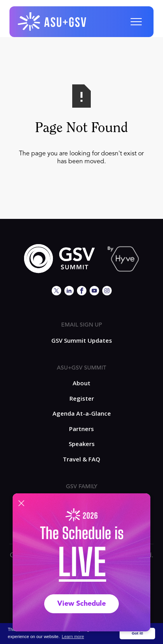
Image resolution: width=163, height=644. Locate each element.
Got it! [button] (138, 633)
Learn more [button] (73, 637)
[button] (136, 22)
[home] (52, 22)
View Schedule (81, 604)
